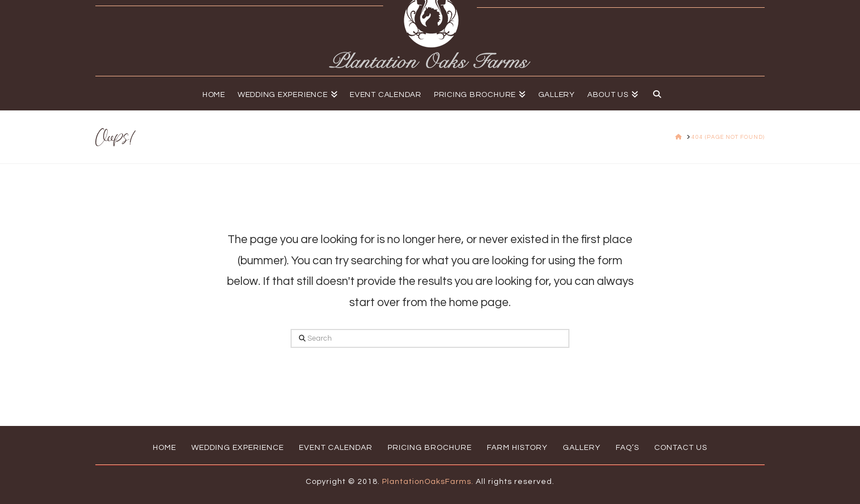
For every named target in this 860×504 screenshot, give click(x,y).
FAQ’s (627, 448)
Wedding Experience (238, 448)
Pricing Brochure (430, 448)
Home (165, 448)
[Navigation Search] (654, 93)
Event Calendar (336, 448)
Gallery (582, 448)
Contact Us (681, 448)
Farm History (517, 448)
